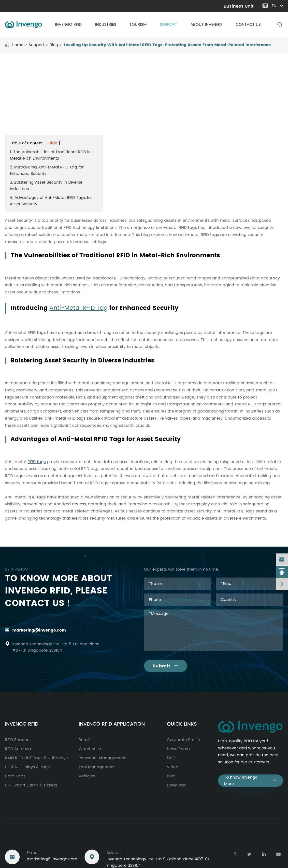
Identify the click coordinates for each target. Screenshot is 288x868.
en (278, 6)
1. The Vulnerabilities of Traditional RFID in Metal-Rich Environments (50, 155)
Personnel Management (102, 758)
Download (177, 785)
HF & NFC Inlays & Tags (27, 767)
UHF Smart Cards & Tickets (31, 785)
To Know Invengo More (251, 781)
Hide (53, 143)
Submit (166, 666)
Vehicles (87, 776)
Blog (54, 45)
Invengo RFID (68, 25)
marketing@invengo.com (31, 6)
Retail (84, 740)
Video (173, 767)
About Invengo (206, 25)
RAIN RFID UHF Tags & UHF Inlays (36, 758)
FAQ (171, 758)
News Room (178, 749)
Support (169, 25)
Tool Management (97, 767)
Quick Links (182, 724)
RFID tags (37, 462)
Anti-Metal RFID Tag (79, 308)
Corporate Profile (183, 740)
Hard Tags (15, 776)
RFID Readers (18, 740)
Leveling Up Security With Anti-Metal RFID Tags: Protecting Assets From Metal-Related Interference (167, 45)
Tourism (138, 25)
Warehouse (90, 749)
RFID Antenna (18, 749)
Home (18, 45)
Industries (106, 25)
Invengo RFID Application (112, 724)
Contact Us (248, 25)
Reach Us (17, 839)
